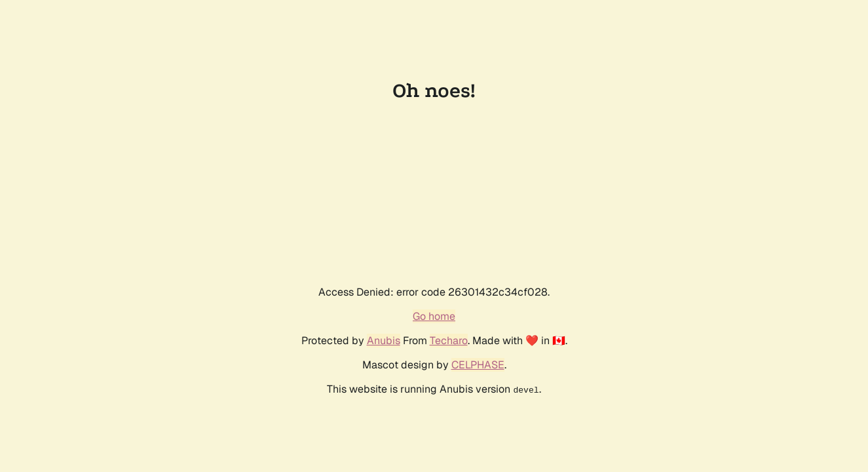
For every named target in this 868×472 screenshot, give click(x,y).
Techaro (449, 341)
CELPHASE (478, 365)
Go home (434, 316)
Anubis (384, 341)
